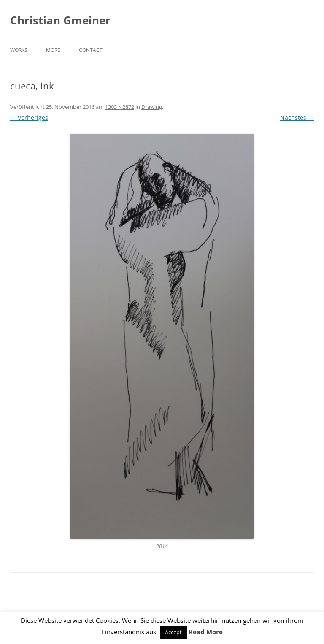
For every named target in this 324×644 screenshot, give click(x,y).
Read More (206, 632)
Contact (91, 50)
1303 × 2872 (120, 107)
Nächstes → (297, 118)
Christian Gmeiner (60, 20)
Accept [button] (173, 632)
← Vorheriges (29, 118)
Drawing (152, 107)
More (53, 50)
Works (19, 50)
